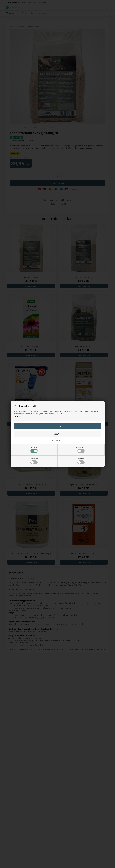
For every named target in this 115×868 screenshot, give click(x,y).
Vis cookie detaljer (57, 440)
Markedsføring (81, 450)
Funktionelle (34, 461)
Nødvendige (34, 450)
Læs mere (18, 416)
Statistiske (81, 461)
